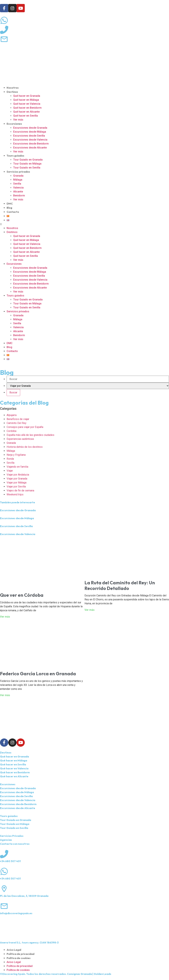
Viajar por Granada (17, 479)
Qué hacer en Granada (27, 96)
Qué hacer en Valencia (27, 104)
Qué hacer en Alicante (26, 112)
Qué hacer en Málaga (26, 100)
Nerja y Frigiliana (16, 455)
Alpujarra (12, 415)
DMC (10, 204)
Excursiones (14, 124)
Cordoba (11, 431)
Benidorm (19, 196)
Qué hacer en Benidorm (27, 108)
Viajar (10, 471)
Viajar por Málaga (17, 483)
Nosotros (13, 88)
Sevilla (17, 184)
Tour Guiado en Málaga (27, 164)
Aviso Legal (14, 950)
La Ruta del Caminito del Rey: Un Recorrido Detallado (120, 585)
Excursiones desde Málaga (30, 132)
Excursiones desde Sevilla (29, 136)
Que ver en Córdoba (22, 595)
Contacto (13, 212)
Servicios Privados (12, 836)
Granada (18, 176)
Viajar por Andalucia (18, 475)
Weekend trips (15, 494)
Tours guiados (15, 156)
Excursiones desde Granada (30, 128)
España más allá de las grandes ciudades (30, 435)
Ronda (10, 459)
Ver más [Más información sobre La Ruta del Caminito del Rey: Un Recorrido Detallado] (90, 610)
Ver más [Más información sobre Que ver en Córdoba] (5, 617)
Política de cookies (19, 958)
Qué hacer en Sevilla (25, 116)
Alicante (18, 192)
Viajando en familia (17, 467)
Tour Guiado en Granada (28, 160)
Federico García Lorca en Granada (38, 674)
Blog (9, 208)
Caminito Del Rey (17, 423)
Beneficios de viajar (18, 419)
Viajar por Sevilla (16, 487)
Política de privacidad (20, 954)
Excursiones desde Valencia (30, 140)
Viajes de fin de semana (20, 490)
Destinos (12, 92)
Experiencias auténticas (20, 439)
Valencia (18, 188)
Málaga (18, 180)
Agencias (6, 840)
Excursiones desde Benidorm (31, 144)
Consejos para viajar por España (25, 427)
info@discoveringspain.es (16, 913)
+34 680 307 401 (10, 861)
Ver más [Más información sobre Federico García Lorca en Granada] (5, 695)
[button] (84, 224)
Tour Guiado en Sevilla (27, 168)
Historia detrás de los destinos (25, 447)
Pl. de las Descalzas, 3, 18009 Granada (24, 896)
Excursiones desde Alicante (30, 148)
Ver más (18, 120)
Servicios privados (18, 172)
